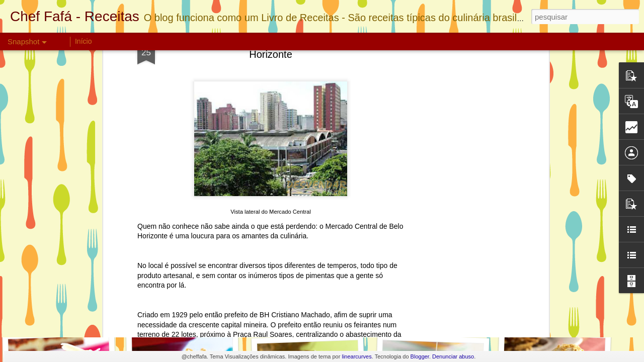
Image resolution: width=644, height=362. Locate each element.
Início (83, 41)
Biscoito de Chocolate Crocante (206, 314)
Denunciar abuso (453, 356)
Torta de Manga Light (551, 315)
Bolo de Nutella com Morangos (323, 311)
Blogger (420, 356)
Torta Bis (62, 310)
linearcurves (356, 356)
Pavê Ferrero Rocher (432, 310)
